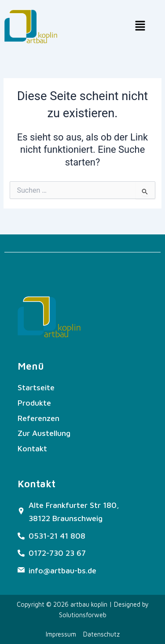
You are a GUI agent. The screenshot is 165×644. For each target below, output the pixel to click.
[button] (141, 26)
